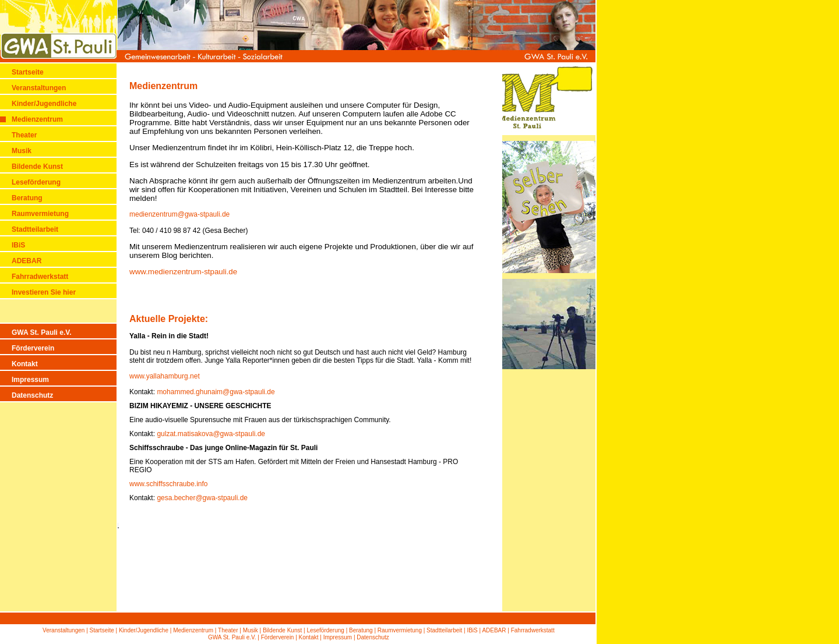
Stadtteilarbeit (35, 229)
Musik (22, 151)
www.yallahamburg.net (165, 376)
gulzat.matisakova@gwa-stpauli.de (211, 434)
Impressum (30, 380)
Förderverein (33, 348)
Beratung (27, 198)
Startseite (28, 72)
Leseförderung (36, 182)
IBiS (18, 245)
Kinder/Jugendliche (44, 104)
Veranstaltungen (39, 88)
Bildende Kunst (37, 167)
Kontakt (25, 364)
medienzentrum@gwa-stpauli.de (179, 214)
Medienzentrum (37, 119)
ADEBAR (27, 261)
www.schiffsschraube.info (169, 484)
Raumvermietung (40, 214)
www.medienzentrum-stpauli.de (183, 272)
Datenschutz (32, 395)
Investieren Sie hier (44, 292)
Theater (24, 135)
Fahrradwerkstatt (40, 277)
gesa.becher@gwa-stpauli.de (202, 498)
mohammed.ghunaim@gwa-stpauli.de (216, 392)
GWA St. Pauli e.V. (41, 332)
